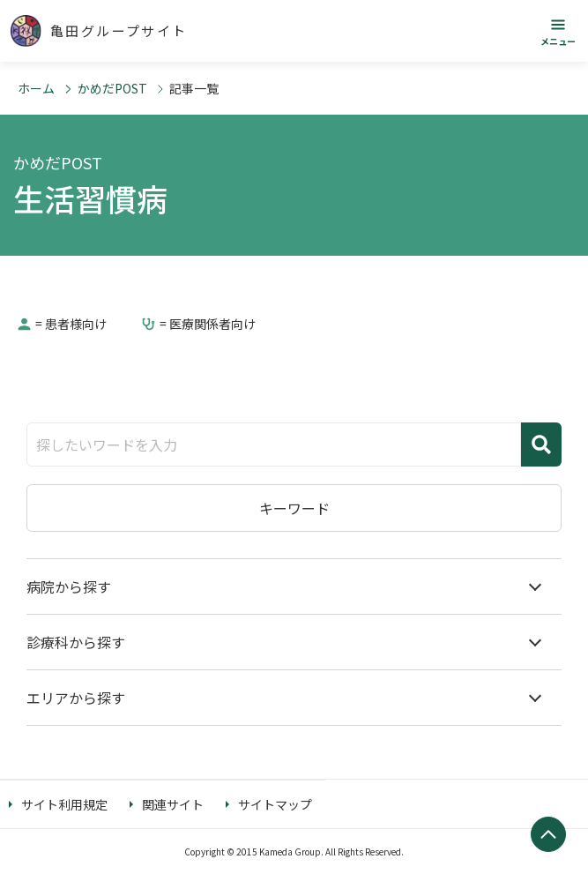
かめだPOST (112, 88)
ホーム (36, 88)
